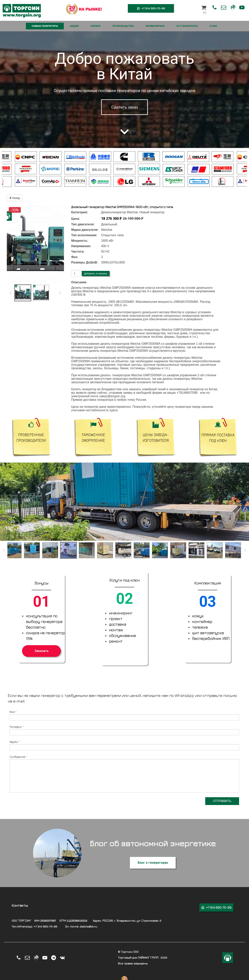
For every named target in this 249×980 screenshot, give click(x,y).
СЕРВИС (96, 26)
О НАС (213, 26)
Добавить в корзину (96, 273)
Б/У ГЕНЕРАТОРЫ (187, 26)
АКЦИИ (74, 26)
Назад (15, 198)
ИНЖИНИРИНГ (155, 26)
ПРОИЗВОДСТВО (123, 26)
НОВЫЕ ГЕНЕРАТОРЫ (45, 26)
